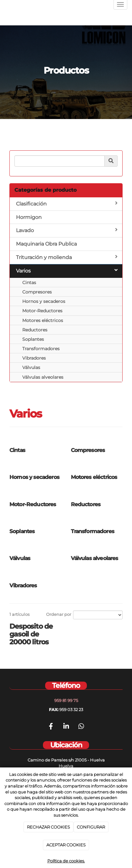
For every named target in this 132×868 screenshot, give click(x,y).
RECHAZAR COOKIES (48, 827)
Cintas (29, 283)
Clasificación (67, 204)
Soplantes (33, 339)
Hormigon (29, 217)
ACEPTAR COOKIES (66, 845)
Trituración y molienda (67, 257)
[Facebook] (51, 727)
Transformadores (41, 349)
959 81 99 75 (66, 701)
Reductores (35, 330)
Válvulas (31, 367)
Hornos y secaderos (44, 301)
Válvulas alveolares (43, 377)
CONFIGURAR (91, 827)
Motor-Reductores (42, 311)
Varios (67, 271)
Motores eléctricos (43, 320)
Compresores (37, 292)
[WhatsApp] (81, 727)
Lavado (67, 230)
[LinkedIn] (66, 727)
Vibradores (34, 358)
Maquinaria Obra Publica (46, 244)
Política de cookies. (66, 861)
